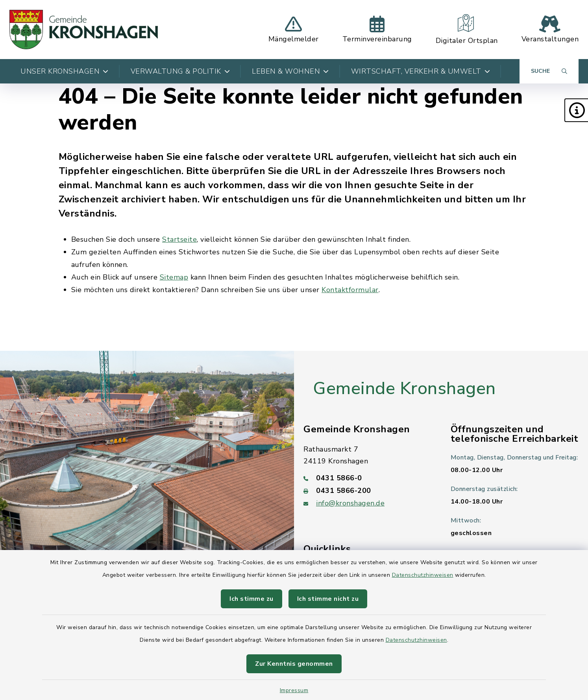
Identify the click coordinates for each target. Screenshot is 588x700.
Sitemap (174, 277)
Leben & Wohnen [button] (290, 71)
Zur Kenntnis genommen (294, 664)
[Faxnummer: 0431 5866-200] (368, 491)
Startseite (179, 239)
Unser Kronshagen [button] (65, 71)
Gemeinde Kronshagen (404, 389)
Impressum (294, 690)
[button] (576, 110)
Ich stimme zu (251, 599)
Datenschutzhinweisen (423, 575)
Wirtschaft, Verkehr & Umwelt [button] (421, 71)
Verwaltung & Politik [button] (180, 71)
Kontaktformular (350, 290)
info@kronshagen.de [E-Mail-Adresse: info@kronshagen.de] (350, 503)
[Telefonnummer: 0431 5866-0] (368, 478)
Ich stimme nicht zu (328, 599)
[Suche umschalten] (549, 71)
